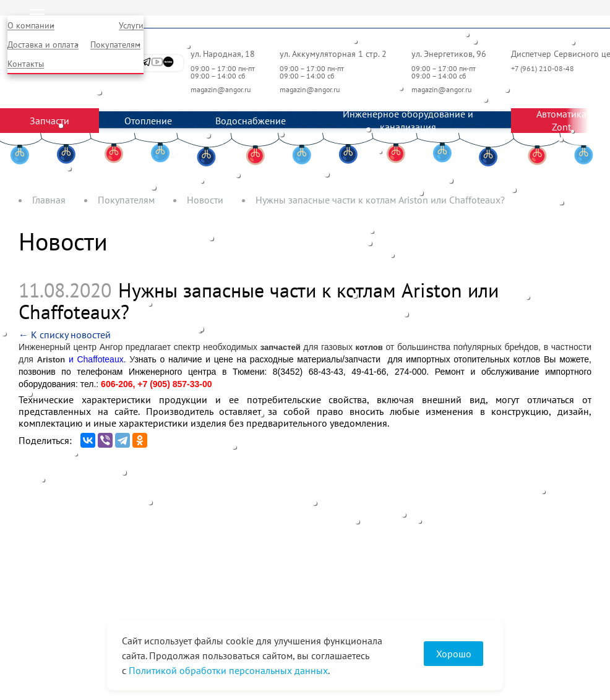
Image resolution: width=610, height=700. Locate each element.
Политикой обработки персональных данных (228, 670)
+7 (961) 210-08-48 (543, 68)
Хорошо (454, 654)
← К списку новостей (65, 335)
